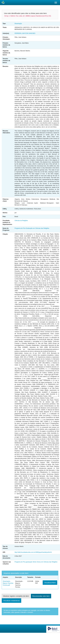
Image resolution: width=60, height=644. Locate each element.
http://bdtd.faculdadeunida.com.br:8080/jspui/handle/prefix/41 (33, 552)
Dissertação (18, 24)
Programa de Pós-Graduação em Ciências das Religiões (32, 228)
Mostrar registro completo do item (16, 596)
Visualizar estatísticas (11, 601)
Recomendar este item (41, 596)
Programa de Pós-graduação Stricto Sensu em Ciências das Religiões (36, 562)
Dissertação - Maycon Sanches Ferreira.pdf (8, 583)
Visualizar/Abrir (50, 583)
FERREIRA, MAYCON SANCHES (25, 33)
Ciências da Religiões (21, 221)
